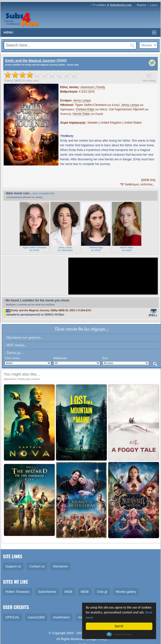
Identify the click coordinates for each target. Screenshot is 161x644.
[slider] (41, 75)
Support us (13, 566)
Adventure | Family (93, 87)
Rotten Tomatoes (18, 592)
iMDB (69, 592)
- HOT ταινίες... (16, 345)
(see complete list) (43, 193)
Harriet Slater (81, 114)
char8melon (61, 617)
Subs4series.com (121, 5)
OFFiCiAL (12, 617)
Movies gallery (126, 592)
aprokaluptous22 (30, 315)
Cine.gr (102, 592)
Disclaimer (61, 566)
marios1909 (36, 617)
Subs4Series (47, 592)
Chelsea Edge (85, 109)
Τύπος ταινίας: (12, 358)
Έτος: (106, 358)
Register (142, 5)
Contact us (37, 566)
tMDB (85, 592)
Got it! (119, 626)
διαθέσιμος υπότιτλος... (138, 184)
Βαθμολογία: (60, 358)
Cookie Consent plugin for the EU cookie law (119, 634)
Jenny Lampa (82, 100)
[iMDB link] (148, 180)
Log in (154, 5)
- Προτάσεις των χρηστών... (24, 338)
